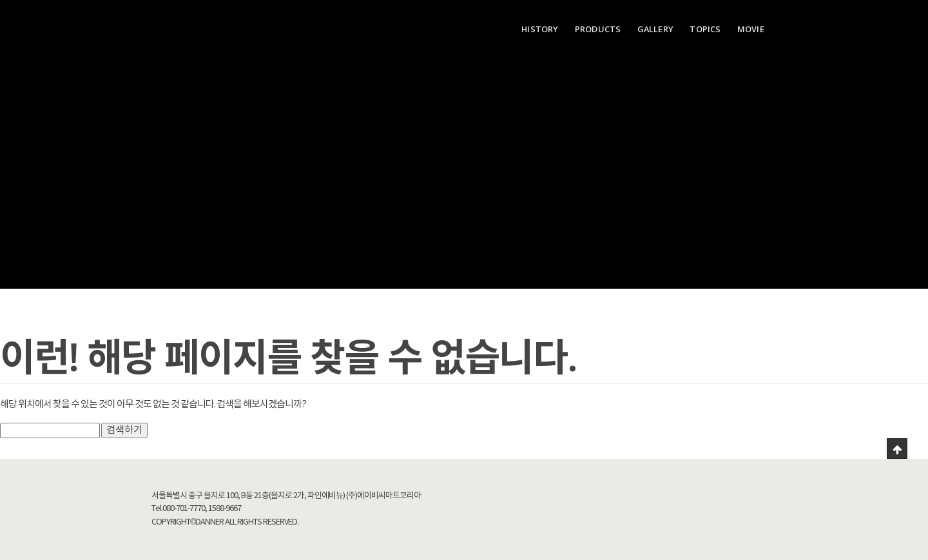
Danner (190, 26)
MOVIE (751, 29)
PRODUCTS (598, 29)
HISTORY (540, 29)
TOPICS (705, 29)
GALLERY (655, 29)
